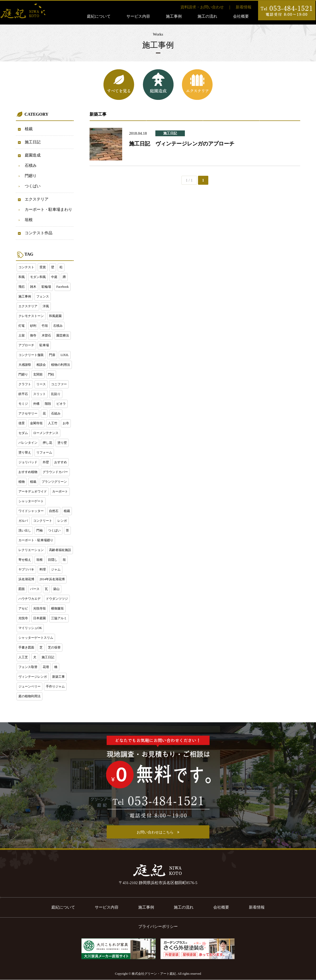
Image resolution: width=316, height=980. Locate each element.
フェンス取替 (28, 667)
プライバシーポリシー (158, 927)
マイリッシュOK (30, 628)
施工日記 (33, 142)
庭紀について (99, 16)
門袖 (39, 530)
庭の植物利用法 (29, 696)
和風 (22, 277)
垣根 (29, 220)
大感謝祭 (25, 365)
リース (41, 384)
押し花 (47, 443)
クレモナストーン (31, 316)
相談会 (41, 365)
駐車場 (44, 345)
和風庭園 (55, 316)
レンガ (62, 521)
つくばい (33, 186)
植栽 (33, 482)
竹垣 (45, 326)
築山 (56, 589)
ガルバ (23, 521)
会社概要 (241, 16)
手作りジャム (55, 686)
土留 (22, 335)
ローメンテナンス (46, 433)
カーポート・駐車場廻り (36, 540)
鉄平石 (23, 394)
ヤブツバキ (26, 569)
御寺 (33, 335)
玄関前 (38, 374)
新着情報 (244, 7)
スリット (39, 394)
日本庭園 (39, 618)
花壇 (46, 667)
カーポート (60, 491)
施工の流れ (207, 16)
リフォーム (44, 452)
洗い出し (25, 530)
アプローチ (26, 345)
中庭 (54, 277)
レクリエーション (31, 550)
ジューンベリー (29, 686)
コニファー (59, 384)
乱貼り (56, 394)
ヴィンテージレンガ (33, 677)
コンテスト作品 (39, 233)
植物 (22, 482)
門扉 (52, 355)
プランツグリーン (54, 482)
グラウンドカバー (55, 472)
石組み (56, 413)
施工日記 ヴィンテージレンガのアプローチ (182, 144)
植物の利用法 (61, 365)
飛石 (22, 287)
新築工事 (58, 677)
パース (35, 589)
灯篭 (22, 326)
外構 (36, 404)
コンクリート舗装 (31, 355)
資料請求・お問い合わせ (202, 7)
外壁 (46, 462)
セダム (23, 433)
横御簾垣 (57, 608)
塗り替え (25, 452)
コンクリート (43, 521)
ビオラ (61, 404)
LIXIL (65, 355)
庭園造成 (33, 155)
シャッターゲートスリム (36, 638)
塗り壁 (62, 443)
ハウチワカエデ (29, 599)
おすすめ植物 (28, 472)
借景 (22, 423)
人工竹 (53, 423)
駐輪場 (46, 287)
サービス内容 (138, 16)
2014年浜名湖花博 (52, 579)
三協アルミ (59, 618)
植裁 (29, 129)
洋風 (46, 306)
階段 (48, 404)
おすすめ (61, 462)
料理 (43, 569)
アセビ (23, 608)
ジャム (56, 569)
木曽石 (46, 335)
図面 (22, 589)
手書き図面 (26, 647)
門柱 (51, 374)
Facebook (63, 287)
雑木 (33, 287)
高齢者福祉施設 (60, 550)
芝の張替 (54, 647)
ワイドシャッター (31, 511)
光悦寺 (23, 618)
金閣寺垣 (36, 423)
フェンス (43, 296)
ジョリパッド (28, 462)
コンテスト (26, 267)
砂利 (33, 326)
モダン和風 (38, 277)
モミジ (23, 404)
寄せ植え (25, 560)
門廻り (31, 176)
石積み (31, 165)
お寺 (66, 423)
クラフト (25, 384)
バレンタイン (28, 443)
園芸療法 (63, 335)
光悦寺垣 (39, 608)
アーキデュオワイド (33, 491)
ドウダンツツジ (57, 599)
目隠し (53, 560)
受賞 (43, 267)
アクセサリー (28, 413)
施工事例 (174, 16)
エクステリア (37, 199)
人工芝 (23, 657)
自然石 (54, 511)
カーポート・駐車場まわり (48, 209)
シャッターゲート (31, 501)
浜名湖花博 (26, 579)
